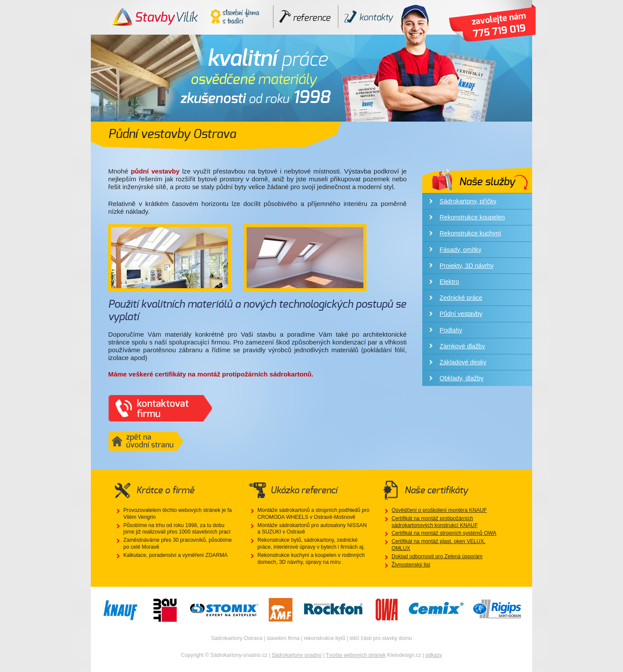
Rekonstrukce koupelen (472, 217)
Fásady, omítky (461, 250)
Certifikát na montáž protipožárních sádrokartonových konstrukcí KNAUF (435, 522)
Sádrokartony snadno (297, 655)
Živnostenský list (411, 565)
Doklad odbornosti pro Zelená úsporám (437, 556)
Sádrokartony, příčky (468, 201)
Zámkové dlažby (462, 346)
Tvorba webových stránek (356, 655)
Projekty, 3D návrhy (467, 266)
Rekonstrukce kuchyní (470, 233)
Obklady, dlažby (462, 378)
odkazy (434, 655)
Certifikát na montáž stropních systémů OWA (444, 533)
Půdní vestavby (461, 314)
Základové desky (463, 362)
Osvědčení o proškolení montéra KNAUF (439, 510)
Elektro (449, 282)
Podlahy (451, 330)
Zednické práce (461, 298)
